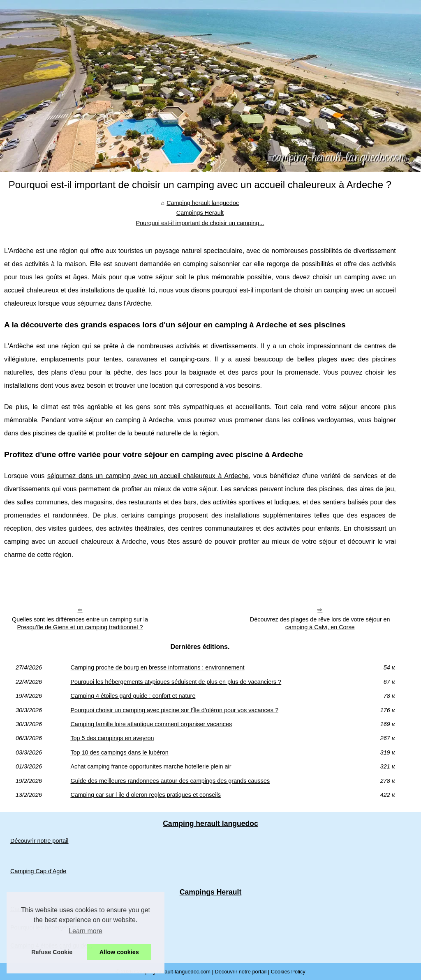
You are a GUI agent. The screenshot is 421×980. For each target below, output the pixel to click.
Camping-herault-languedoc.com (172, 972)
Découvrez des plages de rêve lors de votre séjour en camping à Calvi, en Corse (320, 623)
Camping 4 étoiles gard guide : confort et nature (133, 696)
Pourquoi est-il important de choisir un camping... (200, 223)
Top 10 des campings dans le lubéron (119, 752)
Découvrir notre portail (39, 841)
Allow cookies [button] (119, 952)
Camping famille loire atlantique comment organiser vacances (151, 724)
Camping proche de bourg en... (51, 909)
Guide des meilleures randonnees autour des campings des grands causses (170, 781)
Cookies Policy (288, 972)
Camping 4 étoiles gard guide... (51, 945)
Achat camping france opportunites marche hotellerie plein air (151, 766)
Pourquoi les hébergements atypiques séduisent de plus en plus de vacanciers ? (176, 682)
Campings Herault (200, 213)
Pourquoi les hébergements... (49, 927)
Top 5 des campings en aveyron (112, 738)
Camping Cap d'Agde (38, 871)
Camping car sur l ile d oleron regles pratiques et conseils (146, 795)
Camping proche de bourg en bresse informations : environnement (157, 667)
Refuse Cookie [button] (52, 952)
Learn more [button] (86, 931)
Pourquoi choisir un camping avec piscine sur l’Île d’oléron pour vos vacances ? (174, 710)
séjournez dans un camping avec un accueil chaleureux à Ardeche (148, 476)
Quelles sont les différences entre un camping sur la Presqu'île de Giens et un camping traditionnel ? (80, 623)
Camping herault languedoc (203, 203)
